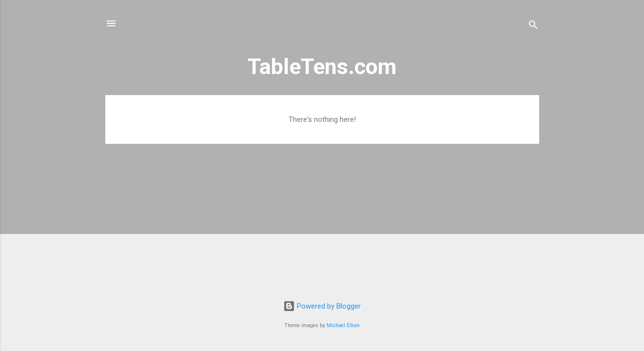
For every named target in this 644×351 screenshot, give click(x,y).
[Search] (533, 27)
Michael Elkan (343, 325)
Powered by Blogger (322, 306)
